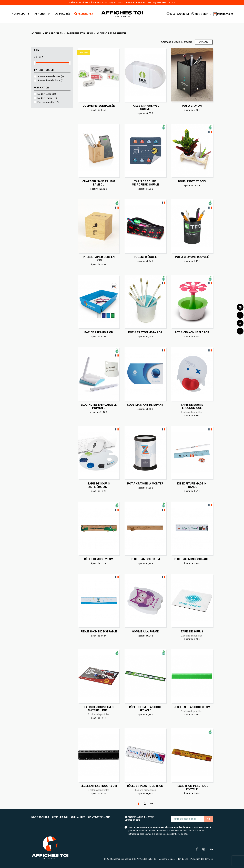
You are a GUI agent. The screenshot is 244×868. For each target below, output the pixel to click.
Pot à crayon (192, 106)
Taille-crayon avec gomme (145, 107)
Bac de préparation (99, 332)
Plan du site (182, 859)
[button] (42, 14)
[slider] (35, 63)
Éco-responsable (48, 102)
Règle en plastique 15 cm (99, 786)
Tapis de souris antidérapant (99, 485)
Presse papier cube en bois (99, 259)
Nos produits (40, 817)
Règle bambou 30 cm (145, 559)
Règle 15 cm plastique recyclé (192, 788)
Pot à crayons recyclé (192, 257)
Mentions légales (167, 859)
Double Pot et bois (192, 181)
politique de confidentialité (168, 834)
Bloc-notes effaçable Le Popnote (99, 406)
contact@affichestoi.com (160, 3)
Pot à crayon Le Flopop (192, 332)
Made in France (47, 98)
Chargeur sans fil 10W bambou (99, 183)
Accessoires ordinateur (51, 76)
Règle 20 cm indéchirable (192, 559)
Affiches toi (60, 817)
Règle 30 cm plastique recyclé (145, 709)
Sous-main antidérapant (145, 405)
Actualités (78, 817)
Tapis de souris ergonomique (192, 406)
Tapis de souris (192, 632)
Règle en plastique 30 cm (192, 707)
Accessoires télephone (50, 80)
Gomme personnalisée (99, 106)
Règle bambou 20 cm (99, 559)
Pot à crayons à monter (145, 484)
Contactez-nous (99, 817)
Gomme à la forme (145, 632)
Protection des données (202, 859)
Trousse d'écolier (145, 257)
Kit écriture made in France (192, 485)
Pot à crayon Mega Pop (145, 332)
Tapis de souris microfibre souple (145, 183)
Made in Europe (47, 94)
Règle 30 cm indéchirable (99, 632)
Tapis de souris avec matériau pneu (99, 709)
